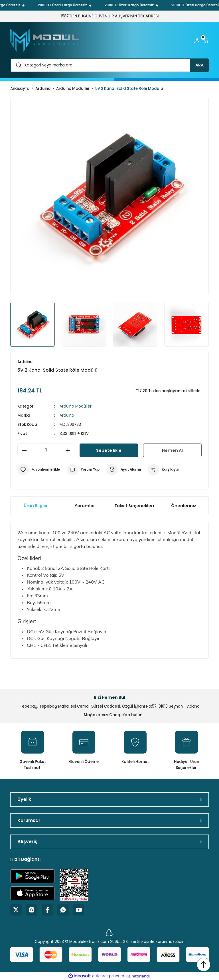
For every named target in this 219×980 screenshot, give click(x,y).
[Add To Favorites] (39, 470)
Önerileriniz (184, 506)
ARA (199, 65)
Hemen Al (172, 450)
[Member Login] (197, 40)
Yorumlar (85, 506)
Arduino (67, 415)
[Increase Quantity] (68, 450)
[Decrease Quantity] (24, 450)
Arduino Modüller (76, 406)
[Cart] (206, 40)
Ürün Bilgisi (35, 506)
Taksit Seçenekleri (134, 506)
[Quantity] (46, 450)
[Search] (109, 65)
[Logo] (45, 40)
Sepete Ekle (109, 450)
